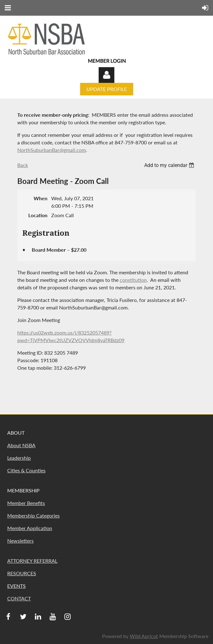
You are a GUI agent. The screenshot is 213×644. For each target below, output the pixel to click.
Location (38, 215)
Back (23, 165)
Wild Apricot (144, 636)
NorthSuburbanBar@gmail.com (52, 150)
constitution (133, 280)
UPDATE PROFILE (107, 89)
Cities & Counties (26, 470)
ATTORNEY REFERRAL (32, 561)
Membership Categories (33, 515)
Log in (106, 75)
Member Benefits (26, 503)
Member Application (30, 528)
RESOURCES (22, 573)
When (41, 198)
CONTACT (19, 598)
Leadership (19, 458)
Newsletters (20, 541)
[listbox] (170, 165)
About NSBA (21, 445)
